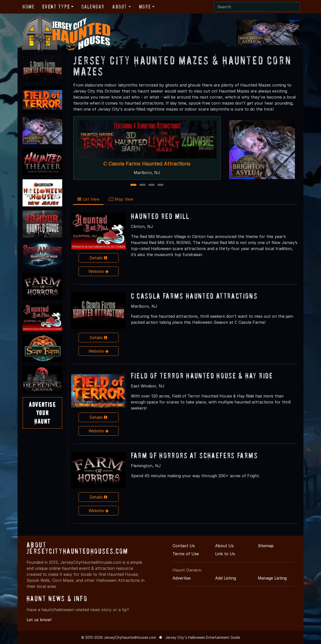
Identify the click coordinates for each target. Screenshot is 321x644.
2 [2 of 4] (142, 185)
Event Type (56, 7)
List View (88, 199)
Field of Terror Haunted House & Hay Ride (202, 376)
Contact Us (184, 546)
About (120, 7)
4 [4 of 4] (160, 185)
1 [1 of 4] (133, 185)
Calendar (93, 7)
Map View (121, 199)
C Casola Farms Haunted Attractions (147, 164)
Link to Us (225, 554)
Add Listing (226, 578)
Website (99, 271)
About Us (224, 546)
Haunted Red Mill (160, 216)
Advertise (182, 578)
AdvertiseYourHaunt (42, 413)
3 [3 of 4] (151, 185)
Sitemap (266, 546)
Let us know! (39, 620)
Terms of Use (186, 554)
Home (28, 7)
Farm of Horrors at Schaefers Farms (194, 455)
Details (98, 258)
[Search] (257, 7)
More (145, 7)
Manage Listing (272, 578)
